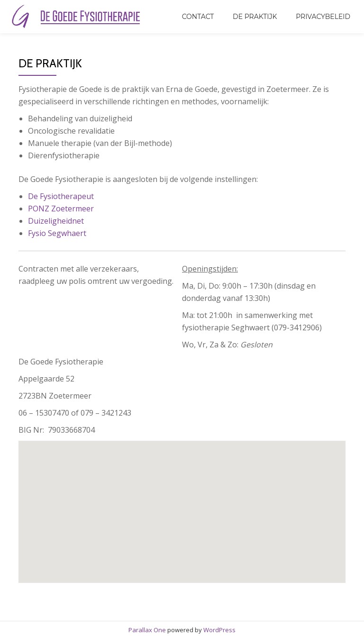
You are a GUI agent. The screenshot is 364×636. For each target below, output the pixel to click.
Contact (198, 17)
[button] (200, 522)
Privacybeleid (323, 17)
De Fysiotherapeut (61, 196)
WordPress (219, 630)
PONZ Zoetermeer (61, 209)
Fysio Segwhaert (57, 233)
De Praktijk (255, 17)
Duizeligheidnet (56, 221)
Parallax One (148, 630)
